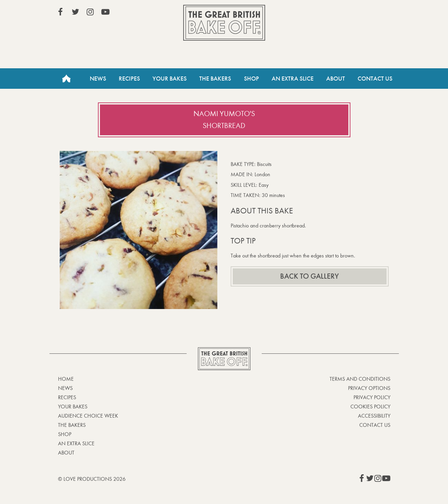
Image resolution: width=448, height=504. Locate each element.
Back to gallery (309, 276)
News (98, 79)
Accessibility (374, 416)
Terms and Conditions (360, 379)
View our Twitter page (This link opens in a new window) (75, 12)
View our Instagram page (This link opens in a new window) (90, 12)
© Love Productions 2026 (92, 479)
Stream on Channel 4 (359, 13)
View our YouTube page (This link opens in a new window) (105, 12)
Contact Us (375, 79)
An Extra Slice (293, 79)
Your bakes (73, 407)
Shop (251, 79)
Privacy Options (369, 388)
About (336, 79)
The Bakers (215, 79)
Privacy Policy (372, 397)
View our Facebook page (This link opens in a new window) (60, 12)
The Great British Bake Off (224, 23)
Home (67, 79)
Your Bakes (170, 79)
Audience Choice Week (88, 416)
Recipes (129, 79)
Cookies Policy (370, 407)
